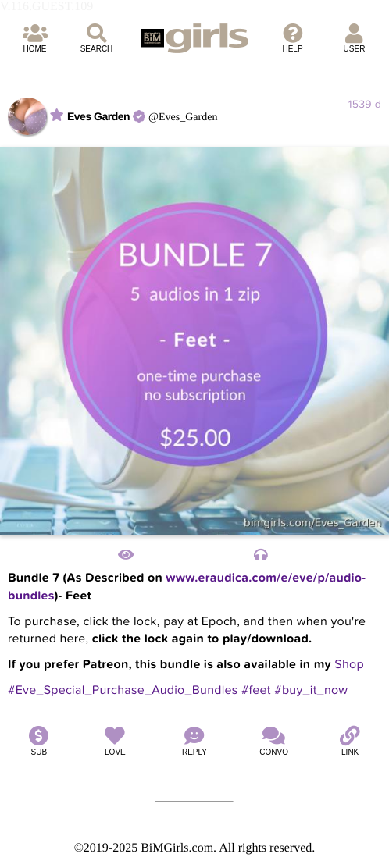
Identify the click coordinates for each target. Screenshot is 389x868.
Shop (349, 664)
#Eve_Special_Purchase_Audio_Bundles (123, 690)
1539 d (365, 104)
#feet (256, 690)
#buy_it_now (311, 690)
